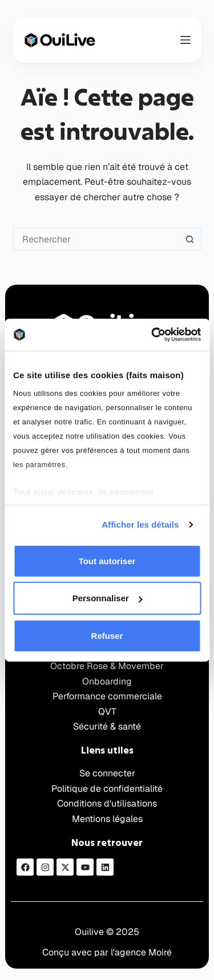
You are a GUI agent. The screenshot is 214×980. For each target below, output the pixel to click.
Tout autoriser (107, 560)
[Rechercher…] (96, 239)
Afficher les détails (140, 525)
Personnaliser (108, 598)
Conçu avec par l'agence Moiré (107, 952)
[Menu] (185, 40)
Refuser (107, 635)
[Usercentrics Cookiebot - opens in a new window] (152, 335)
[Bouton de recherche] (190, 239)
